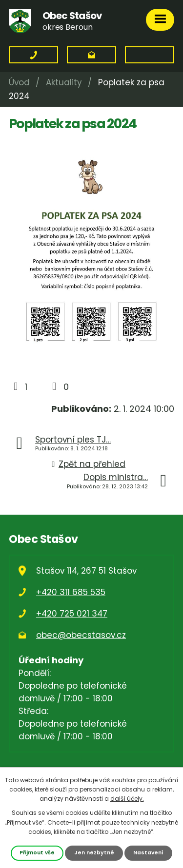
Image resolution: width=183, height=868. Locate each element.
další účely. (127, 799)
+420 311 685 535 (71, 592)
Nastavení (148, 853)
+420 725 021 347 (72, 614)
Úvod (19, 82)
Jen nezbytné (94, 853)
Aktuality (64, 82)
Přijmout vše (37, 853)
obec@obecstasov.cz (81, 635)
